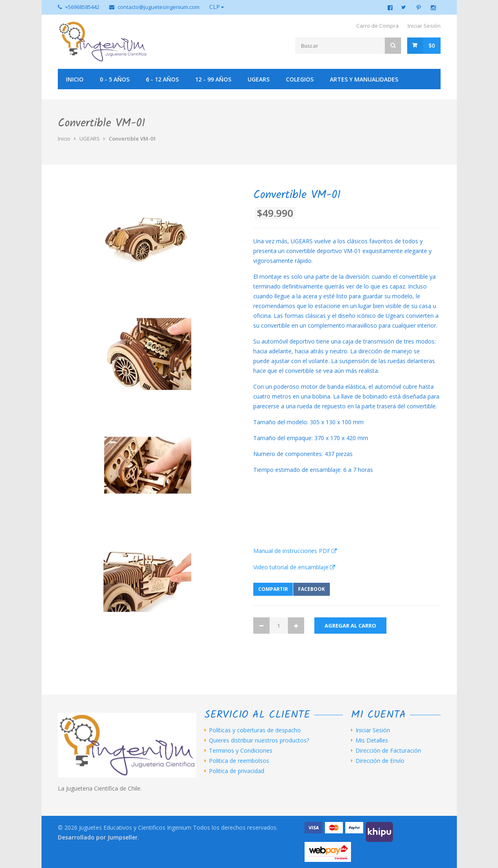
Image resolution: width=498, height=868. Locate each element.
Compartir (273, 589)
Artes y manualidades (364, 79)
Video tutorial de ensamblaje (291, 567)
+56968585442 (82, 7)
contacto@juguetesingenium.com (159, 7)
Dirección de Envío (380, 761)
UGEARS (259, 79)
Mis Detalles (372, 740)
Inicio (75, 79)
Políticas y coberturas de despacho (255, 730)
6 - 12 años (162, 79)
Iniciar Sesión (424, 26)
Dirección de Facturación (388, 751)
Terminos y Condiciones (241, 751)
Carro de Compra (377, 26)
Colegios (300, 79)
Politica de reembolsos (239, 761)
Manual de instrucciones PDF (292, 551)
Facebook (312, 589)
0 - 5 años (115, 79)
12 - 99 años (213, 79)
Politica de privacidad (237, 771)
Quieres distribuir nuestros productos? (259, 740)
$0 (432, 45)
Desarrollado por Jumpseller (98, 837)
